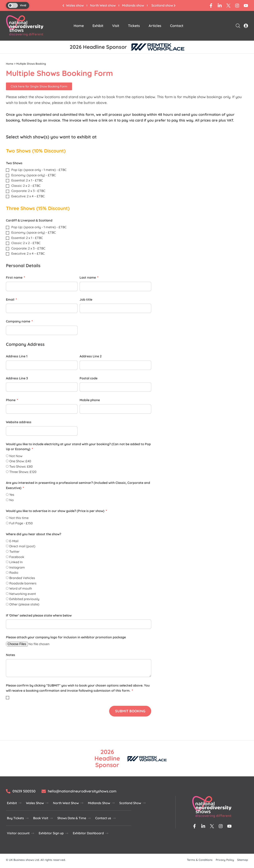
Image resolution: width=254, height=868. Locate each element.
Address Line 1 (17, 356)
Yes (12, 495)
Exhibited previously (24, 599)
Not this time (19, 518)
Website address (19, 422)
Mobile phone (90, 400)
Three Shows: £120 (23, 472)
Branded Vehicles (22, 578)
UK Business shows (21, 860)
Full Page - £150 (21, 523)
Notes (11, 655)
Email (11, 299)
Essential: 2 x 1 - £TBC (27, 180)
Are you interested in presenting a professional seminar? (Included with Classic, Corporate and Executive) (78, 485)
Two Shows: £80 (21, 466)
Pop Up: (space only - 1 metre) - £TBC (39, 170)
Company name (18, 321)
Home (79, 26)
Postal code (89, 378)
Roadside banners (23, 583)
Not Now (16, 456)
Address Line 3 (17, 378)
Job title (86, 299)
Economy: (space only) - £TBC (34, 175)
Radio (14, 573)
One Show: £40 (20, 461)
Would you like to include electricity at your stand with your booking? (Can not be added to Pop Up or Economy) (78, 446)
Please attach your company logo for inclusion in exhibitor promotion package (66, 637)
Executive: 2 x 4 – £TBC (28, 196)
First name (15, 277)
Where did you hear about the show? (34, 534)
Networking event (23, 594)
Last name (88, 277)
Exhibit (98, 26)
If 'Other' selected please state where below (39, 615)
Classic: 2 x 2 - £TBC (26, 186)
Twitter (14, 551)
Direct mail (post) (22, 546)
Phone (11, 400)
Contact (177, 26)
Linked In (16, 562)
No (12, 500)
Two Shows (14, 163)
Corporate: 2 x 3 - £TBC (28, 191)
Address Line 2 (91, 356)
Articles (155, 26)
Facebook (17, 557)
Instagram (17, 567)
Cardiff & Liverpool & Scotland (29, 220)
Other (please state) (24, 604)
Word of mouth (21, 588)
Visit (116, 26)
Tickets (134, 26)
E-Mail (14, 541)
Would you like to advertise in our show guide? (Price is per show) (56, 511)
